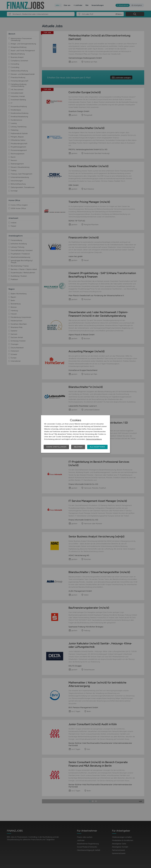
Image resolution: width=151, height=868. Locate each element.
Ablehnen (78, 447)
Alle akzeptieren (97, 447)
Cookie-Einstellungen (56, 447)
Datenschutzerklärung (94, 439)
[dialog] (75, 434)
